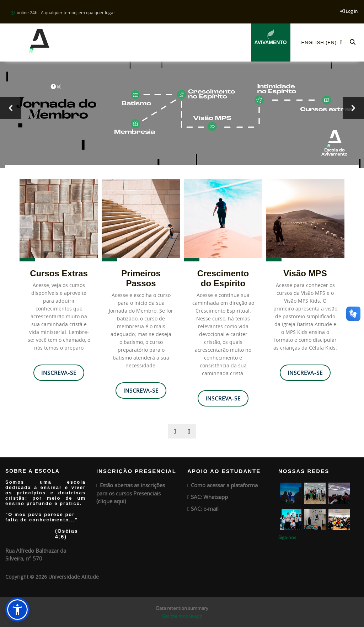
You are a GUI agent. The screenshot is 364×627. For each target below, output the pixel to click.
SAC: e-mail (205, 509)
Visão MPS (305, 273)
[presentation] (175, 431)
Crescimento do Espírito (223, 278)
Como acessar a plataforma (224, 485)
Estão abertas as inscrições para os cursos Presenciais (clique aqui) (131, 493)
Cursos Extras (59, 273)
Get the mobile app (182, 616)
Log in (352, 11)
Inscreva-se (59, 373)
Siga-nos (287, 537)
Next (353, 108)
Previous (11, 108)
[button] (353, 42)
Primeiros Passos (141, 278)
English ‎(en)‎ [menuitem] (324, 42)
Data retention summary (182, 608)
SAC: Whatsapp (209, 497)
